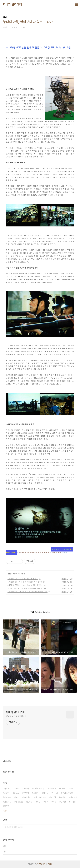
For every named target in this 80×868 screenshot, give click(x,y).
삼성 (72, 789)
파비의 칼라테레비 (14, 4)
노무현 (63, 802)
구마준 (73, 802)
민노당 (63, 789)
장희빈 (36, 793)
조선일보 (19, 802)
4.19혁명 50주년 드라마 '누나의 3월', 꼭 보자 (25, 585)
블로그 (16, 793)
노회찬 (30, 802)
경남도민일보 (68, 793)
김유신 (7, 793)
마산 (17, 789)
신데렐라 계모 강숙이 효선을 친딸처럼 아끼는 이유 (27, 592)
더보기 (5, 811)
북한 (17, 797)
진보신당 (74, 797)
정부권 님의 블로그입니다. (16, 716)
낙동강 (55, 793)
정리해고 (52, 789)
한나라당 (27, 797)
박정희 (26, 789)
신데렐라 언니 (41, 797)
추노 (39, 802)
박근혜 (53, 797)
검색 (74, 827)
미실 (54, 802)
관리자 (50, 864)
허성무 (46, 793)
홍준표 (7, 806)
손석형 (63, 797)
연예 (9, 574)
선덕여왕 (8, 797)
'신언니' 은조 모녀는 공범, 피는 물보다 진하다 (25, 588)
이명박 (26, 793)
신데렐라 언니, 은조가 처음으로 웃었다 (23, 579)
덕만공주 (8, 789)
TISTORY (41, 864)
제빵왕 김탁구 (39, 789)
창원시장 (8, 802)
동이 (46, 802)
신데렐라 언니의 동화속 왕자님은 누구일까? (25, 582)
